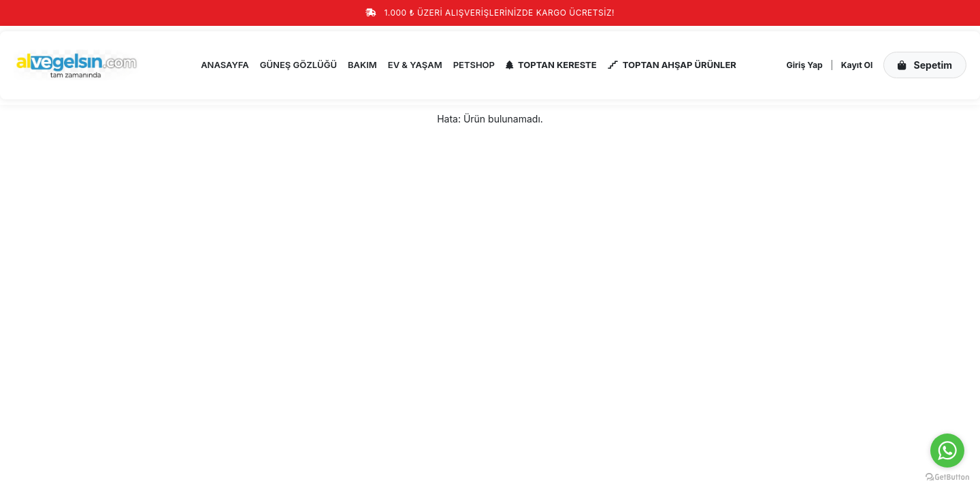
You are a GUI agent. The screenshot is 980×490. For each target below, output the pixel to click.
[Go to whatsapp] (947, 451)
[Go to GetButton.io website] (947, 476)
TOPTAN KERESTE (551, 65)
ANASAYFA (225, 65)
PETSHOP (474, 65)
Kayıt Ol (857, 65)
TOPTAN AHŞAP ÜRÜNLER (672, 65)
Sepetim (925, 65)
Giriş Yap (805, 65)
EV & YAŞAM (415, 65)
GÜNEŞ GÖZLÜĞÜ (298, 65)
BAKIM (362, 65)
